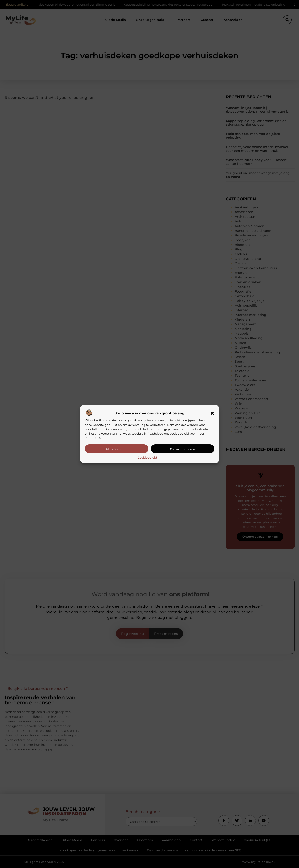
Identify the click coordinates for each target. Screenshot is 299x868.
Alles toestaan (117, 449)
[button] (212, 413)
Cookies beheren (182, 449)
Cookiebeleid (147, 457)
